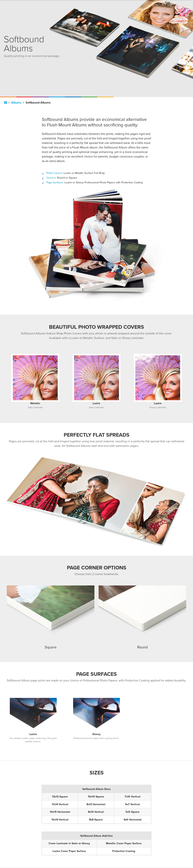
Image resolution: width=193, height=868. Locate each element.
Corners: (51, 178)
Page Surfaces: (55, 182)
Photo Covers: (55, 173)
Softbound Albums (38, 103)
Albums (18, 103)
